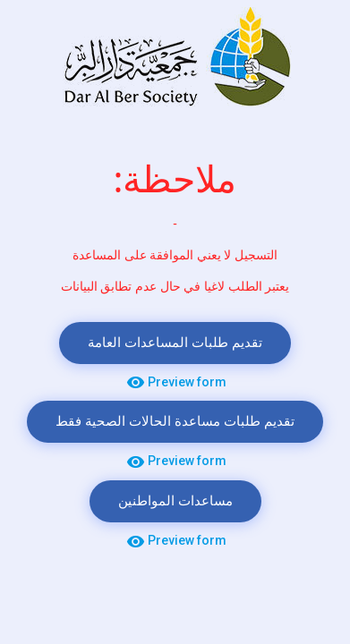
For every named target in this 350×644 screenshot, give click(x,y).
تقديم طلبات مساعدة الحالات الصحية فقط (175, 422)
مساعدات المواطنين (175, 501)
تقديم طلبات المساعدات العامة (175, 343)
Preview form (175, 382)
